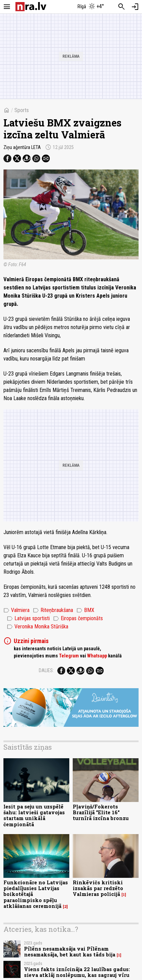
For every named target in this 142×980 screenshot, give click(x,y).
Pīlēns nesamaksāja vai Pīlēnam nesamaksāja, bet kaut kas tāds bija (70, 952)
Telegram (69, 656)
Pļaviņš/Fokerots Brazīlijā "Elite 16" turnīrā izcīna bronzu (101, 813)
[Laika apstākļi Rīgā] (91, 7)
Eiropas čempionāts (78, 618)
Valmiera (16, 610)
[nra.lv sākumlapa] (31, 7)
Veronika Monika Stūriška (38, 627)
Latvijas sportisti (28, 618)
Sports (22, 110)
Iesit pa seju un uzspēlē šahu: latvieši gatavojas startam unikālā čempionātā (34, 815)
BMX (85, 610)
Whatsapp (97, 656)
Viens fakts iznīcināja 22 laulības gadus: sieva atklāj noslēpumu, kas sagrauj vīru (77, 972)
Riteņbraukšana (53, 610)
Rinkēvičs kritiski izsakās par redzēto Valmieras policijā (98, 888)
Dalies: (46, 670)
